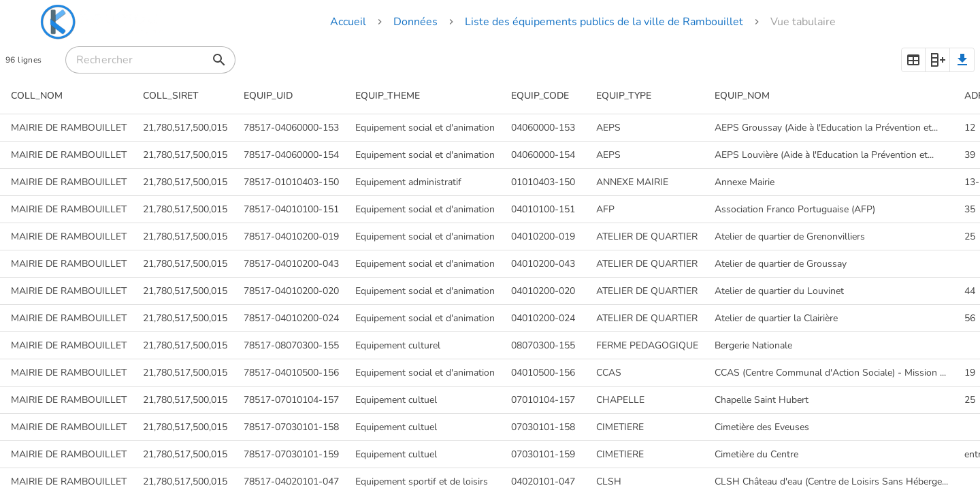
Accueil (348, 22)
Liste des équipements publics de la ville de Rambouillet (604, 22)
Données (415, 22)
